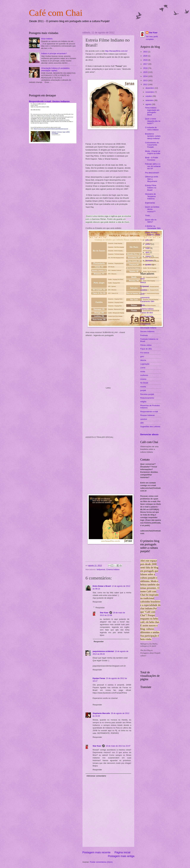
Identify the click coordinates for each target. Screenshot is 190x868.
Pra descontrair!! (152, 173)
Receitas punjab (147, 394)
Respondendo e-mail (149, 412)
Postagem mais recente (96, 852)
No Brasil (144, 383)
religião (143, 402)
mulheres (144, 375)
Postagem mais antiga (121, 856)
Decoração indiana (148, 328)
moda (143, 372)
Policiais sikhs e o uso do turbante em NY (153, 166)
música (143, 379)
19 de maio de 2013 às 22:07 (118, 746)
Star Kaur (104, 613)
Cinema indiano (113, 569)
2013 (146, 80)
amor (142, 279)
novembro (150, 92)
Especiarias (150, 203)
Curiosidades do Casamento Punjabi (152, 145)
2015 (146, 72)
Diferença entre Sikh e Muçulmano (152, 179)
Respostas (100, 607)
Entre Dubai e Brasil (102, 586)
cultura (143, 320)
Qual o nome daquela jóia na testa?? (153, 121)
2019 (146, 60)
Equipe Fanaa (99, 678)
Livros (143, 368)
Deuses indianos (147, 331)
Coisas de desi (147, 313)
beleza (143, 282)
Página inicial (122, 852)
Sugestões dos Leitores (150, 427)
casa (142, 294)
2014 (146, 76)
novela (143, 387)
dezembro (150, 88)
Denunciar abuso (149, 434)
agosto (149, 104)
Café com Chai (56, 13)
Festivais (144, 335)
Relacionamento (147, 398)
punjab (143, 390)
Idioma (143, 360)
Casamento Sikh (147, 301)
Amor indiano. (47, 39)
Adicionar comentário (96, 776)
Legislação (145, 364)
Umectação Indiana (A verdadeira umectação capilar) (55, 69)
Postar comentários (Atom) (101, 862)
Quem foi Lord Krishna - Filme (153, 234)
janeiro (149, 265)
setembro (150, 100)
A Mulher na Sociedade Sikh (153, 227)
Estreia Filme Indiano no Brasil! (151, 188)
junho (148, 244)
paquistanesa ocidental (103, 651)
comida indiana (147, 316)
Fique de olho (146, 349)
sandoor (144, 419)
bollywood (101, 569)
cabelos (144, 290)
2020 (146, 56)
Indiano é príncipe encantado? (54, 53)
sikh (142, 423)
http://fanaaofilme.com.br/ (116, 51)
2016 (146, 68)
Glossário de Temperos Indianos (150, 196)
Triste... (148, 216)
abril (148, 252)
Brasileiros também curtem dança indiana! (153, 136)
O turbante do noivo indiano (152, 129)
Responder (97, 602)
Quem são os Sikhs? (151, 221)
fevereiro (149, 260)
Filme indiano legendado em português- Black (152, 111)
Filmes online (146, 345)
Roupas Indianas (147, 415)
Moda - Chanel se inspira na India (153, 152)
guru (142, 356)
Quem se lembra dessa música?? (152, 209)
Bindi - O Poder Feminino (152, 159)
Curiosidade (145, 324)
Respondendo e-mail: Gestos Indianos (49, 101)
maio (148, 248)
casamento (145, 298)
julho (148, 240)
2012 (146, 84)
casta (143, 305)
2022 (146, 52)
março (148, 256)
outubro (149, 96)
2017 (146, 64)
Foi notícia (145, 353)
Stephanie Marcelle (101, 713)
